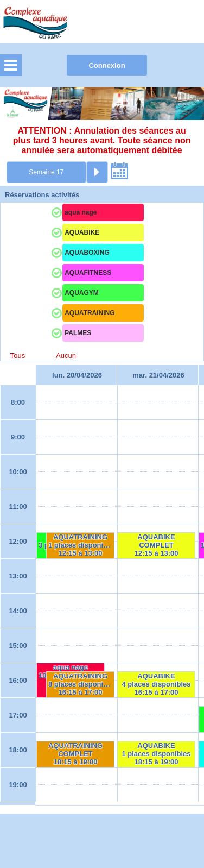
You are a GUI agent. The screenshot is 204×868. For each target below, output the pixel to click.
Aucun (66, 356)
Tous (18, 356)
